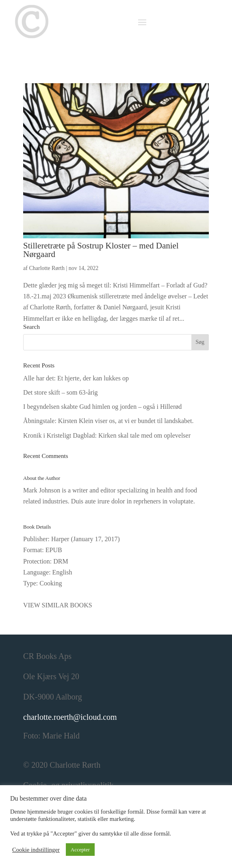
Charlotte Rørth (47, 268)
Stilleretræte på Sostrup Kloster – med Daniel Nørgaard (101, 250)
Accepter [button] (80, 850)
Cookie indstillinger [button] (36, 850)
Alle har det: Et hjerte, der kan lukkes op (76, 378)
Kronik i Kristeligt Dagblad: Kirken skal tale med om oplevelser (107, 435)
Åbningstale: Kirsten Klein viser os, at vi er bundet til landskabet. (108, 421)
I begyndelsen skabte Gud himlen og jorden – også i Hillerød (102, 407)
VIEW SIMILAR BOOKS (57, 605)
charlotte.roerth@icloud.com (70, 717)
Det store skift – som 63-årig (61, 392)
